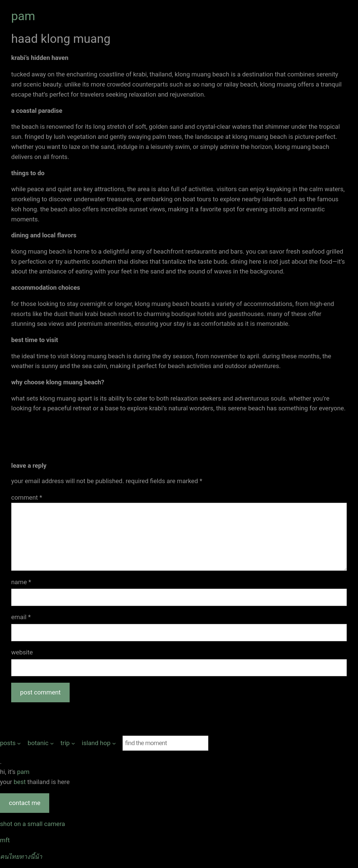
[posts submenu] (10, 743)
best (21, 782)
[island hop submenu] (99, 743)
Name (21, 582)
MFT (5, 840)
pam (23, 16)
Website (22, 652)
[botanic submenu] (41, 743)
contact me (25, 803)
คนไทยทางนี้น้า (21, 857)
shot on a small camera (33, 824)
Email (21, 617)
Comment (27, 497)
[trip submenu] (68, 743)
